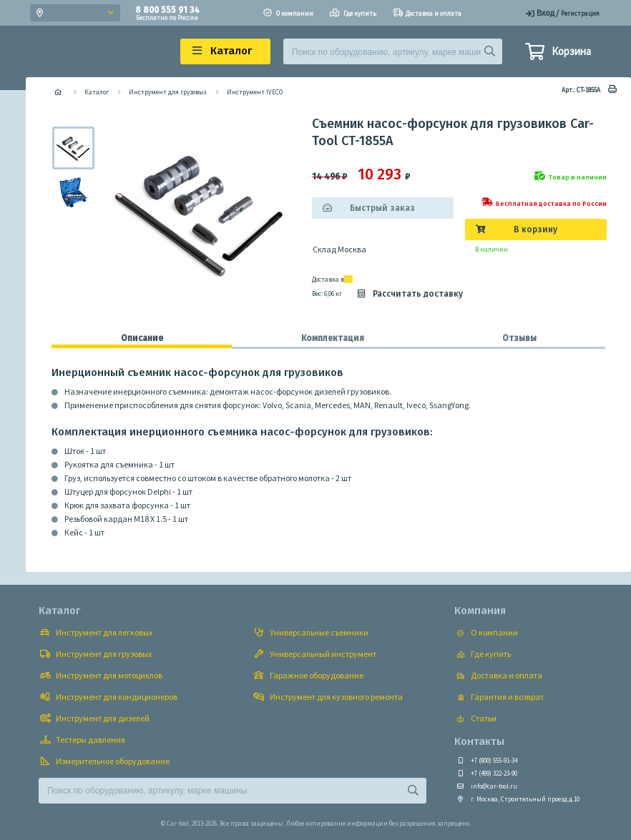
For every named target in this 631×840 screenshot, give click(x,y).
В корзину (535, 229)
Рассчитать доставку (409, 294)
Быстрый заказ (382, 208)
